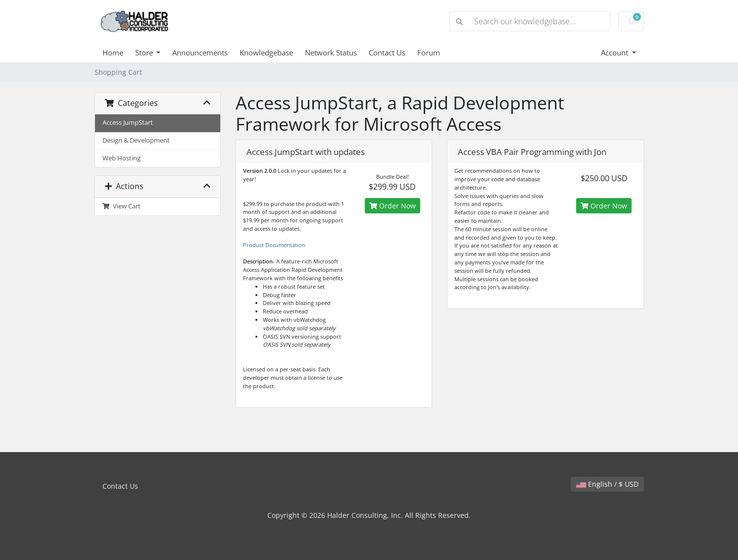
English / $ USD (607, 484)
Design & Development (136, 140)
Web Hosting (122, 158)
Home (113, 52)
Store (145, 52)
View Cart (122, 206)
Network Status (331, 52)
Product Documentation (274, 245)
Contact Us (387, 52)
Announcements (200, 52)
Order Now (393, 206)
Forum (429, 52)
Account (615, 52)
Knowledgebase (266, 52)
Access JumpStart (128, 123)
